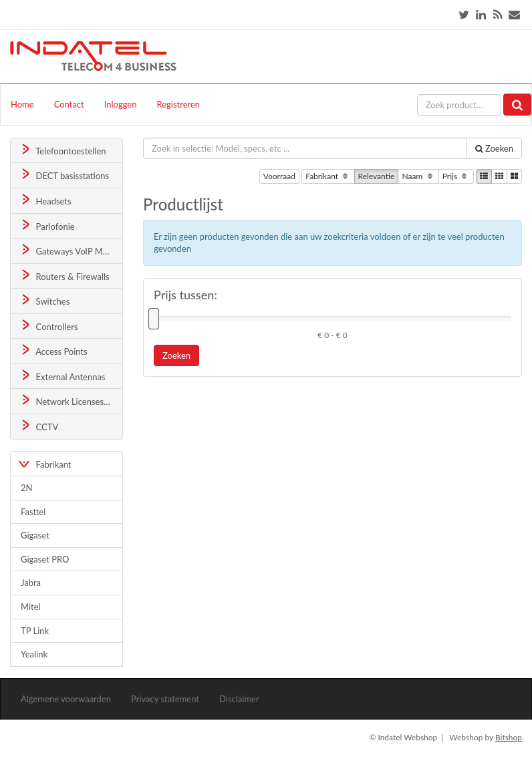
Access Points (53, 350)
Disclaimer (239, 699)
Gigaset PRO (45, 559)
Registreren (178, 104)
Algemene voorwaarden (66, 699)
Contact (69, 104)
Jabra (31, 583)
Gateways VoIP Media (69, 250)
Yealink (34, 654)
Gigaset (35, 535)
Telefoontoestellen (62, 150)
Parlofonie (47, 225)
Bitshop (509, 737)
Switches (44, 300)
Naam (418, 176)
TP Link (35, 631)
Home (22, 104)
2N (26, 488)
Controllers (48, 326)
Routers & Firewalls (64, 276)
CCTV (39, 426)
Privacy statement (165, 699)
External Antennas (62, 376)
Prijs (456, 176)
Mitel (31, 607)
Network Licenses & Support (71, 401)
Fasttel (33, 512)
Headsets (45, 200)
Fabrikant (328, 176)
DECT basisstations (64, 175)
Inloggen (121, 104)
